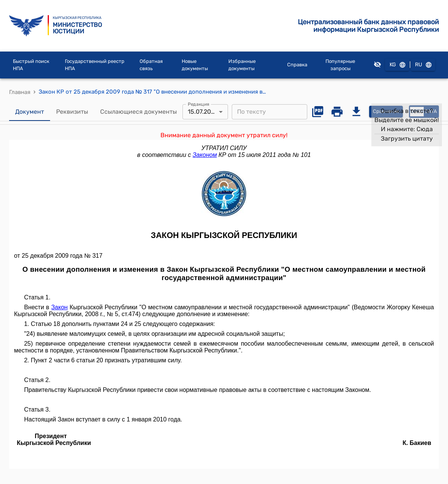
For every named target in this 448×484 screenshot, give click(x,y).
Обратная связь (151, 65)
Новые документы (195, 65)
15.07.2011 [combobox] (202, 112)
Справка (297, 65)
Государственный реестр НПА (95, 65)
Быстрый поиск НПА (31, 65)
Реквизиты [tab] (72, 112)
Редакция (199, 104)
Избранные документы (242, 65)
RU (423, 65)
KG (397, 65)
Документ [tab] (30, 112)
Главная (20, 92)
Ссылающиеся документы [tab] (138, 112)
